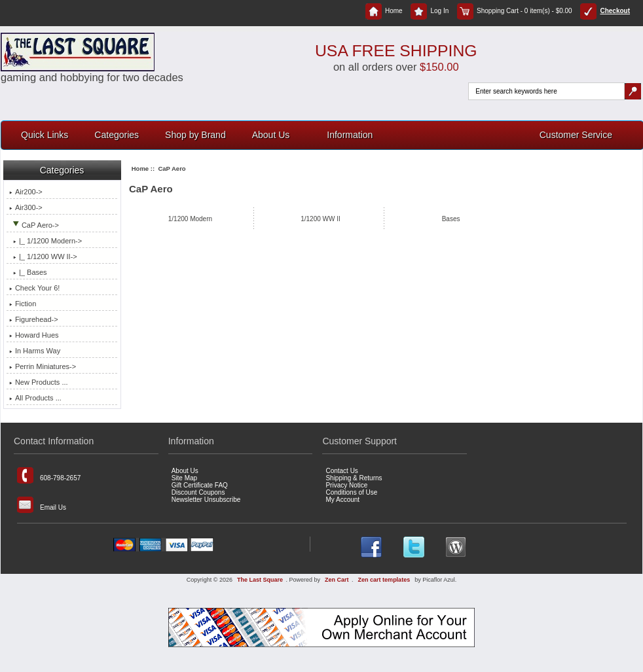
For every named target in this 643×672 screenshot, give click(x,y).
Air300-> (26, 207)
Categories (117, 135)
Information (350, 135)
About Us (271, 135)
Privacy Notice (346, 485)
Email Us (42, 505)
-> (34, 225)
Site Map (184, 478)
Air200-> (26, 192)
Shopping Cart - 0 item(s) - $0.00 (515, 11)
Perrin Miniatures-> (43, 366)
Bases (451, 219)
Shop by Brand (195, 135)
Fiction (23, 304)
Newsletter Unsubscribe (206, 500)
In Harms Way (35, 351)
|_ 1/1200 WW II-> (43, 256)
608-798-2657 (49, 475)
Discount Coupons (198, 492)
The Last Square (260, 580)
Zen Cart (337, 580)
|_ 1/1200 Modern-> (46, 241)
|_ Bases (28, 272)
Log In (430, 11)
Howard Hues (34, 335)
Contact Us (341, 471)
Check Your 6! (35, 288)
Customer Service (576, 135)
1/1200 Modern (190, 219)
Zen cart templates (384, 580)
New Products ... (39, 382)
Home (384, 11)
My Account (342, 500)
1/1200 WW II (321, 219)
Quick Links (45, 135)
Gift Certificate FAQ (200, 485)
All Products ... (35, 398)
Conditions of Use (351, 492)
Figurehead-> (34, 319)
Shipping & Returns (354, 478)
